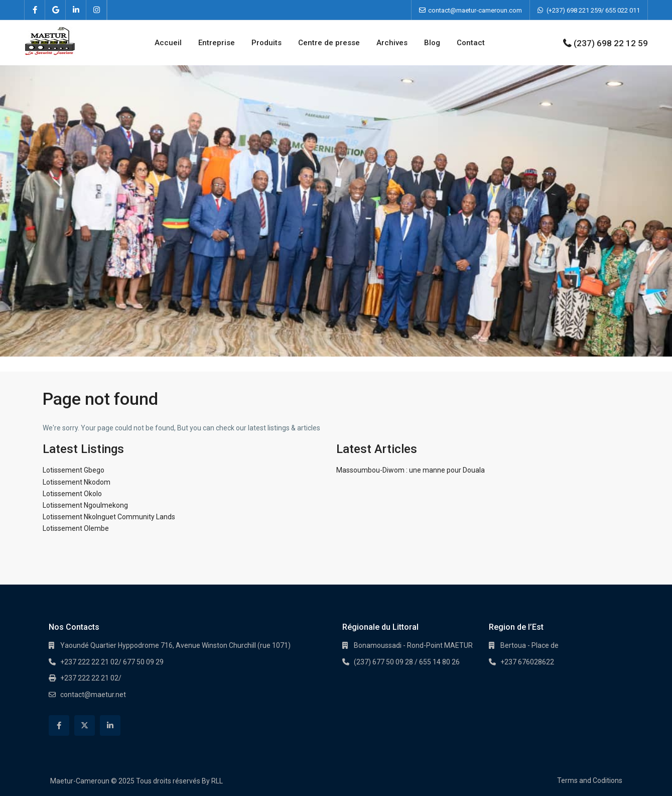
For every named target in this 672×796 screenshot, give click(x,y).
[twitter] (85, 725)
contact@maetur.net (93, 695)
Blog (432, 43)
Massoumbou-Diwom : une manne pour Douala (411, 470)
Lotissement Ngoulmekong (85, 505)
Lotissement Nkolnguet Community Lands (109, 517)
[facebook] (35, 10)
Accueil (168, 43)
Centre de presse (329, 43)
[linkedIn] (76, 10)
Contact (471, 43)
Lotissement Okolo (72, 494)
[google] (55, 10)
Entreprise (217, 43)
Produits (266, 43)
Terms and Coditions (590, 780)
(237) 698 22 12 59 (611, 43)
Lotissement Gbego (74, 470)
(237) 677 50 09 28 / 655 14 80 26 (407, 662)
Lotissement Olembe (76, 528)
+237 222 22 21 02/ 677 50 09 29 (112, 662)
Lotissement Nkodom (77, 482)
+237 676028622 (527, 662)
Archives (392, 43)
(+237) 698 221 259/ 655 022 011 (593, 10)
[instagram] (97, 10)
